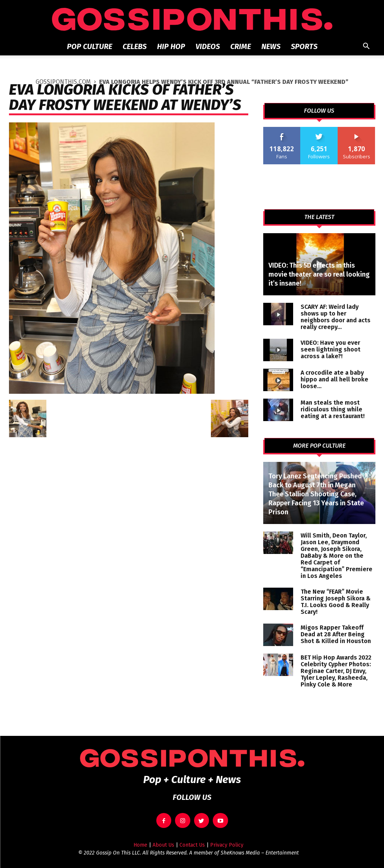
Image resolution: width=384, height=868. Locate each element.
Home (140, 845)
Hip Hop (171, 46)
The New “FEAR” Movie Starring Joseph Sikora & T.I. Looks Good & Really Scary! (336, 602)
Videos (208, 46)
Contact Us (192, 845)
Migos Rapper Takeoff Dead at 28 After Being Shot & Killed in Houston (336, 634)
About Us (163, 845)
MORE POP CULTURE (319, 446)
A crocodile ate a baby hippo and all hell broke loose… (334, 379)
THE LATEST (319, 217)
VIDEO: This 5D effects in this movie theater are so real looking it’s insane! (319, 274)
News (271, 46)
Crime (241, 46)
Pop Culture (90, 46)
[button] (366, 47)
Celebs (135, 46)
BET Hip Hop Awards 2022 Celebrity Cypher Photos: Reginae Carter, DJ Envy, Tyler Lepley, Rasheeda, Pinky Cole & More (336, 671)
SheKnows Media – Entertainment (260, 853)
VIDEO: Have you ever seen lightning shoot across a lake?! (331, 349)
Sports (304, 46)
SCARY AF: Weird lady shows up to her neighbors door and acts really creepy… (336, 317)
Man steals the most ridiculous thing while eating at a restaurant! (333, 409)
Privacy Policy (227, 845)
